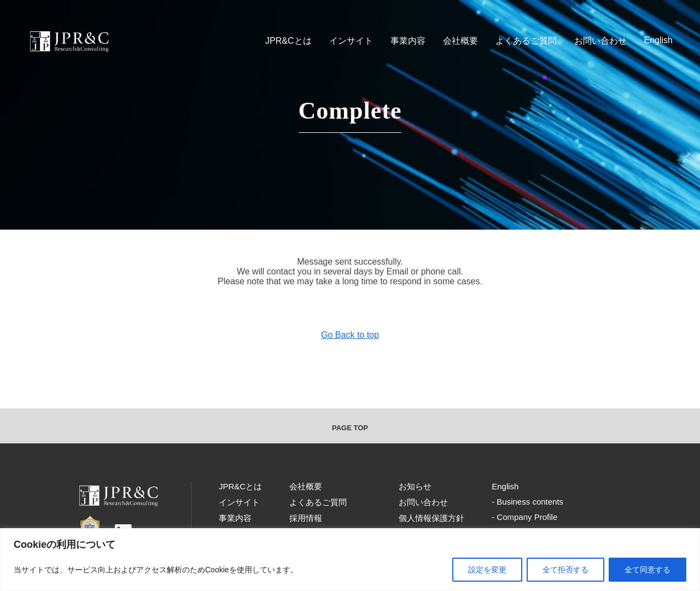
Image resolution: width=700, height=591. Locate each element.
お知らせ (415, 486)
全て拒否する (565, 570)
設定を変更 (487, 570)
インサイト (351, 41)
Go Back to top (350, 335)
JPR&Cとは (288, 41)
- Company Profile (524, 517)
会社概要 (460, 41)
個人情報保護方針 (431, 518)
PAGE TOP (350, 428)
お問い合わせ (600, 41)
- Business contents (527, 502)
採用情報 (306, 518)
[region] (350, 560)
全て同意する (647, 570)
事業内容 (408, 41)
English (658, 40)
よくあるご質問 (526, 41)
